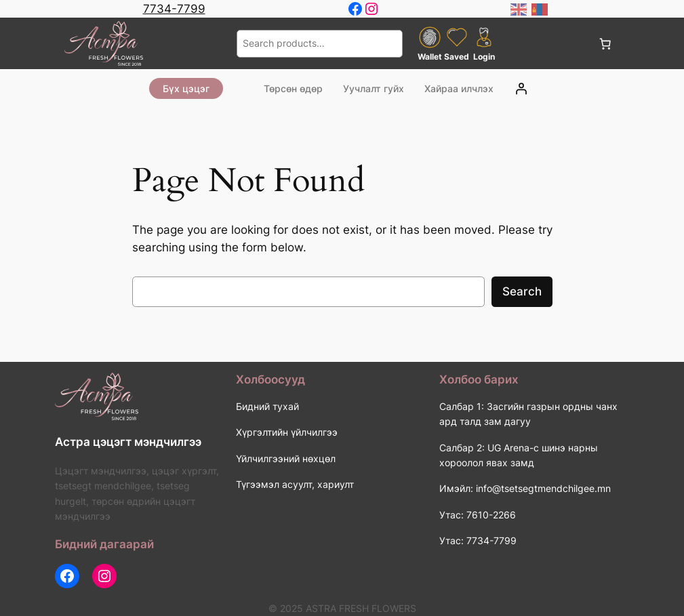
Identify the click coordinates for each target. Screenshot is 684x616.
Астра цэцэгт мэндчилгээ (128, 442)
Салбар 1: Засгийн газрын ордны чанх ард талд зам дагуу (528, 414)
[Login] (521, 88)
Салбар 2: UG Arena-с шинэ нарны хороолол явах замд (519, 455)
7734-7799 (174, 9)
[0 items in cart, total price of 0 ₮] (605, 43)
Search (522, 291)
